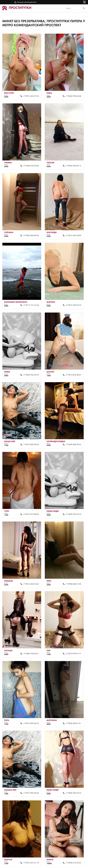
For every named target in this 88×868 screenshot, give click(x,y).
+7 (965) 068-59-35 (71, 434)
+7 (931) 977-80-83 (30, 502)
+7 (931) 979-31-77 (71, 638)
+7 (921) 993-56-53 (30, 706)
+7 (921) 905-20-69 (30, 434)
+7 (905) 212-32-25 (71, 842)
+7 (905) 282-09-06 (30, 230)
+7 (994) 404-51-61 (71, 706)
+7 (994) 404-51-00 (71, 570)
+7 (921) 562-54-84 (71, 230)
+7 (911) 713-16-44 (30, 298)
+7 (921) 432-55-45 (30, 570)
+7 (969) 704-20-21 (30, 638)
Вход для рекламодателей (27, 2)
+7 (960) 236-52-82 (30, 162)
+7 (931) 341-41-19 (30, 842)
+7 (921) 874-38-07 (71, 366)
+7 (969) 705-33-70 (30, 366)
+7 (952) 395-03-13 (71, 162)
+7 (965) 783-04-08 (71, 94)
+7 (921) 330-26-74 (71, 298)
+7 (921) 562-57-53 (30, 94)
